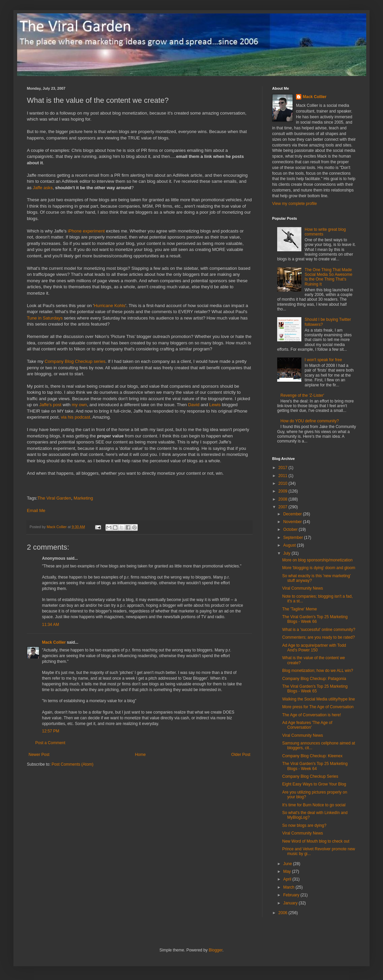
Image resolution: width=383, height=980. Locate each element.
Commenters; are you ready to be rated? (318, 637)
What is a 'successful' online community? (319, 630)
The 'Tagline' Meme (300, 609)
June (288, 864)
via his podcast (75, 417)
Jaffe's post (50, 405)
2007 (284, 507)
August (290, 545)
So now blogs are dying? (304, 825)
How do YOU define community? (310, 421)
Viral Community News (303, 588)
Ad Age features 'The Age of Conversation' (307, 725)
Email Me (36, 510)
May (288, 871)
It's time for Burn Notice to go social (314, 805)
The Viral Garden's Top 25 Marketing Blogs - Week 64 (315, 766)
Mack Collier (54, 642)
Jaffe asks (43, 188)
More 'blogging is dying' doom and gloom (319, 568)
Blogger (216, 950)
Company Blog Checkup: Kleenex (312, 756)
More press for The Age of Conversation (318, 707)
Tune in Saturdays (45, 318)
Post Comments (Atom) (72, 764)
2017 (284, 468)
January (291, 903)
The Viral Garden (54, 498)
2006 (284, 913)
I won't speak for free (323, 360)
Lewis (215, 405)
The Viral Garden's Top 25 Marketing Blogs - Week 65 (315, 689)
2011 (284, 476)
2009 (284, 491)
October (291, 529)
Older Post (241, 755)
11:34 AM (51, 625)
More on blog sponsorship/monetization (317, 560)
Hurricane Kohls (110, 306)
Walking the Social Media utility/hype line (318, 699)
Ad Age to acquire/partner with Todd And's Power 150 (314, 648)
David (194, 405)
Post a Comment (50, 743)
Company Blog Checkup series (75, 361)
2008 (284, 499)
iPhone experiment (86, 231)
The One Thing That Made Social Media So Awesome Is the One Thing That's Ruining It (329, 277)
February (292, 895)
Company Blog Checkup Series (310, 776)
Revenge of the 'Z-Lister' (302, 395)
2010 (284, 483)
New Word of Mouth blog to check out (316, 841)
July (287, 553)
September (294, 538)
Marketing (83, 498)
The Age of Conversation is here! (312, 715)
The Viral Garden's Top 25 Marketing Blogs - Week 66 (315, 619)
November (293, 522)
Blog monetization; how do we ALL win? (318, 671)
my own (79, 405)
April (288, 879)
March (289, 887)
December (293, 514)
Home (140, 755)
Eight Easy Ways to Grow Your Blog (314, 784)
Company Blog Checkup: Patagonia (314, 679)
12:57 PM (51, 731)
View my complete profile (294, 204)
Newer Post (39, 755)
